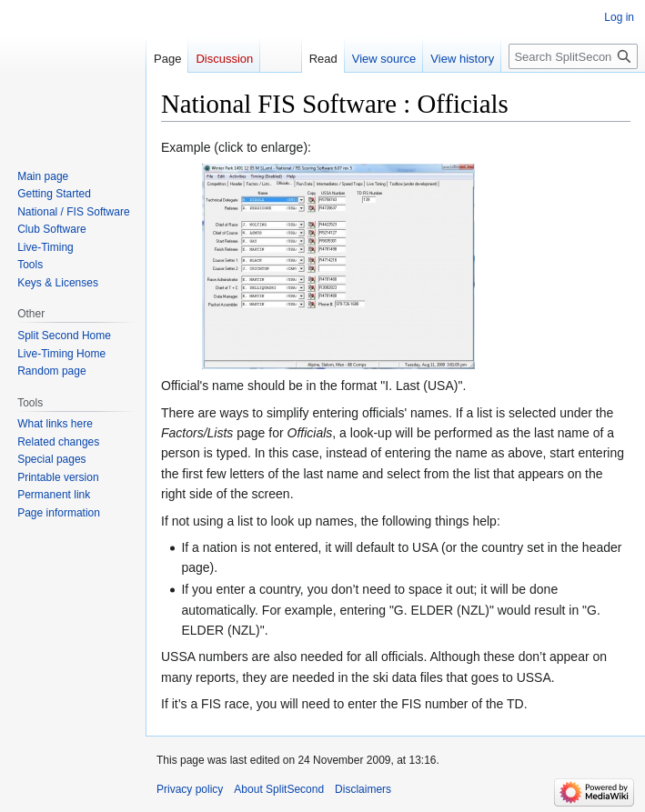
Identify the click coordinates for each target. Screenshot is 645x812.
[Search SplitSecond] (573, 56)
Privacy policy (190, 789)
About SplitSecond (279, 789)
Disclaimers (363, 789)
